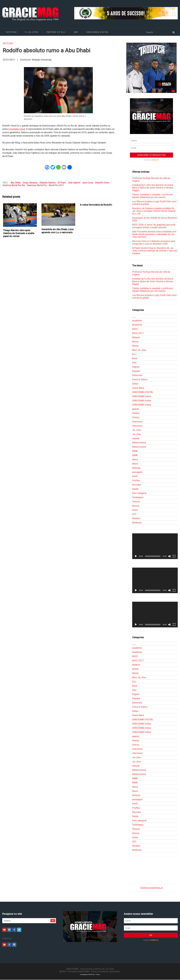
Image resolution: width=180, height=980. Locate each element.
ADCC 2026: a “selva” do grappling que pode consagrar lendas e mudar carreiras (154, 226)
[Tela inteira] (174, 556)
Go (53, 921)
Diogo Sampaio (30, 183)
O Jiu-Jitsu (32, 32)
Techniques (138, 497)
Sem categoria (139, 493)
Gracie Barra (138, 388)
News (135, 459)
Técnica (136, 502)
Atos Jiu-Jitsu (139, 350)
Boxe (135, 358)
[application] (155, 546)
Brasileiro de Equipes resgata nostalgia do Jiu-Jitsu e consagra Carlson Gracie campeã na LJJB (154, 211)
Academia (137, 325)
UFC (134, 514)
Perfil (135, 476)
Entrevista (137, 375)
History (136, 413)
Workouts (137, 523)
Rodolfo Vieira (102, 183)
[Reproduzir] (136, 556)
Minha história (139, 443)
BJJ (134, 354)
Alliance (136, 337)
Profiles (136, 481)
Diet (134, 363)
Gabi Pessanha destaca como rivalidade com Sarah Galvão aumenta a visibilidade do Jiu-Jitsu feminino (154, 234)
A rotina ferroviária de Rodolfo (96, 205)
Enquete (136, 371)
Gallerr (135, 384)
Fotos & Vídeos (140, 379)
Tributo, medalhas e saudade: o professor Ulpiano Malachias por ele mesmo (153, 196)
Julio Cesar (88, 183)
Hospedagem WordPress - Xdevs (90, 974)
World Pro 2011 (56, 185)
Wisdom (136, 518)
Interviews (137, 422)
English (136, 367)
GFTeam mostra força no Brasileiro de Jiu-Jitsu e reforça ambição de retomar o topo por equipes (155, 251)
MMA (135, 451)
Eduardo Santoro (48, 183)
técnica (136, 506)
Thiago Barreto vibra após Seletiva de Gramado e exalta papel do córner (19, 233)
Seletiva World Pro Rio (14, 185)
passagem (137, 472)
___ (134, 316)
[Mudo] (170, 556)
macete (136, 438)
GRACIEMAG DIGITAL (97, 32)
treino (135, 510)
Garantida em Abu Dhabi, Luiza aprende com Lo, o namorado (58, 231)
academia (137, 321)
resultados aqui (17, 129)
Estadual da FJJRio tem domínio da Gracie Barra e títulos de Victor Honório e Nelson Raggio (153, 188)
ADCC (135, 329)
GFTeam (62, 183)
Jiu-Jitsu (137, 430)
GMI (76, 32)
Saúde (135, 489)
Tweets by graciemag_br (151, 888)
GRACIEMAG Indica (142, 396)
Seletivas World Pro (37, 185)
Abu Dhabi (16, 183)
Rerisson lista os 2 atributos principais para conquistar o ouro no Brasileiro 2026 (154, 242)
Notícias (11, 32)
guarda (135, 409)
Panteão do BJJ (56, 32)
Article (135, 342)
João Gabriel (74, 183)
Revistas (137, 485)
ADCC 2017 (138, 333)
